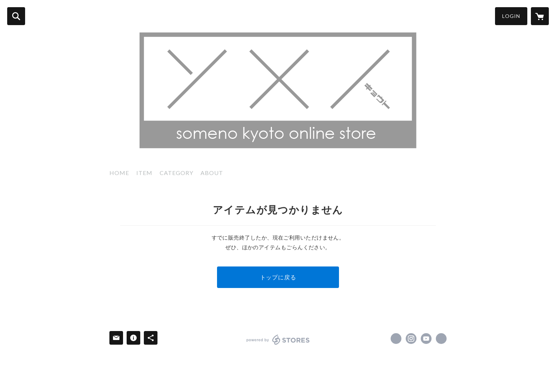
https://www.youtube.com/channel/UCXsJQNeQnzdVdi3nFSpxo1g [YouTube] (426, 339)
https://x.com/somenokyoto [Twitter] (396, 339)
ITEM (144, 173)
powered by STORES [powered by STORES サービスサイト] (278, 340)
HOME (119, 173)
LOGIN (511, 16)
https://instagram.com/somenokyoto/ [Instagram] (411, 339)
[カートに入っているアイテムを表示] (540, 16)
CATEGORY (176, 173)
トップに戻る (278, 277)
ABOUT (212, 173)
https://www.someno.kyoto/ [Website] (441, 339)
